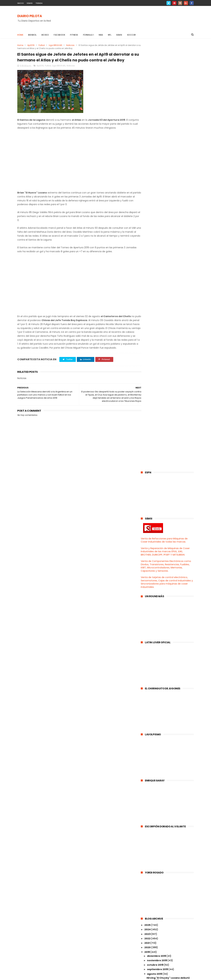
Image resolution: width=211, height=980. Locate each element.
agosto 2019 (155, 548)
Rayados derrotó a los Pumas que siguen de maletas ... (168, 568)
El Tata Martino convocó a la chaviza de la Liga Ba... (170, 684)
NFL (110, 35)
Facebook (59, 35)
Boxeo (45, 35)
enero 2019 (154, 827)
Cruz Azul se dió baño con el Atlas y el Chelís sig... (170, 676)
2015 (147, 846)
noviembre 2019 (157, 534)
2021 (147, 517)
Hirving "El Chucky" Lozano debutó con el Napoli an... (168, 553)
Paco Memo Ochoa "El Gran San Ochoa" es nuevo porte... (166, 756)
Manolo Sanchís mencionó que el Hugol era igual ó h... (167, 633)
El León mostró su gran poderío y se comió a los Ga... (169, 618)
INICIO (21, 3)
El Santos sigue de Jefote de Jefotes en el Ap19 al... (170, 785)
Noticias (70, 45)
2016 (147, 841)
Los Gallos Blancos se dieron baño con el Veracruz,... (168, 589)
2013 (147, 855)
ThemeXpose (36, 976)
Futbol (42, 45)
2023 (148, 508)
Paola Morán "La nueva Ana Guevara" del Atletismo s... (170, 742)
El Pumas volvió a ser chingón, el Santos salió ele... (167, 662)
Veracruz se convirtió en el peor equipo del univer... (167, 626)
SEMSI (30, 3)
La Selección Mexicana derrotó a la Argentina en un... (168, 793)
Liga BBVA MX (55, 45)
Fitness (74, 35)
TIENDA (39, 3)
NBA (101, 35)
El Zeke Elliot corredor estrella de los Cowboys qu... (169, 655)
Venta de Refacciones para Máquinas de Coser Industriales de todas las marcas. (164, 114)
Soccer (131, 35)
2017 (147, 837)
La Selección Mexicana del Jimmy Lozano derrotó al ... (167, 771)
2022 (148, 512)
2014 (147, 850)
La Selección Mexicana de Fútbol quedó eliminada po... (167, 749)
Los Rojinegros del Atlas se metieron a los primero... (169, 560)
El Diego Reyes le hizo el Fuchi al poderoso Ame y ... (166, 604)
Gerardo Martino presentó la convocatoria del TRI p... (165, 597)
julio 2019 (153, 800)
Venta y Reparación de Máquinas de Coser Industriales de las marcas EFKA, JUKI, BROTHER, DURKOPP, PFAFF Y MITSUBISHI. (165, 125)
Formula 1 (89, 35)
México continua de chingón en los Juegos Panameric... (168, 735)
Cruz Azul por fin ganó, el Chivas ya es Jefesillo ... (168, 720)
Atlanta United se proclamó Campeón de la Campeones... (166, 691)
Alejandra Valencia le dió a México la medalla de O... (169, 713)
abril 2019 (153, 813)
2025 (148, 499)
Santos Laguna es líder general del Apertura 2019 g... (168, 705)
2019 (147, 526)
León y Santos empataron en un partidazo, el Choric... (167, 582)
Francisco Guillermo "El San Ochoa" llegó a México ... (169, 698)
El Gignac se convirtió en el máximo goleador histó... (169, 764)
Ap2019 (31, 45)
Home (20, 35)
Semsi (119, 35)
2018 (147, 832)
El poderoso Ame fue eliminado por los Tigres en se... (169, 647)
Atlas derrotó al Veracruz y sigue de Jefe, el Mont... (169, 727)
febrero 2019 (155, 822)
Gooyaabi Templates (71, 976)
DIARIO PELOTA (30, 16)
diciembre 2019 (157, 530)
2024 (148, 503)
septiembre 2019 (158, 543)
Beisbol (32, 35)
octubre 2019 (155, 539)
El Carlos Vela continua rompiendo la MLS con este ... (170, 640)
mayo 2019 (154, 809)
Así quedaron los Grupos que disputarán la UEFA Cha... (165, 575)
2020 (148, 521)
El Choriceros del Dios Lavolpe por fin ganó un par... (170, 611)
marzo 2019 (154, 818)
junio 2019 (153, 804)
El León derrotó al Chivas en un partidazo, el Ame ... (166, 669)
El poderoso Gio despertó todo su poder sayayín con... (168, 778)
